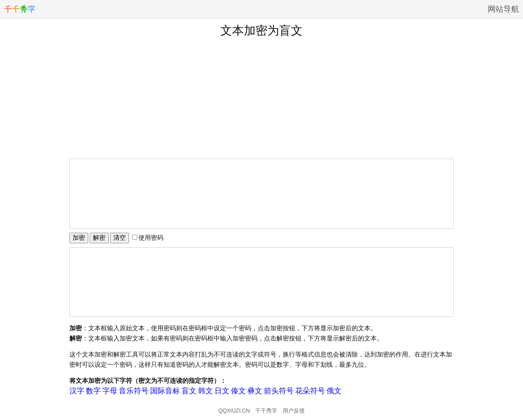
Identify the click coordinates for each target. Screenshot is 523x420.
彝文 (255, 391)
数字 (93, 391)
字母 (110, 391)
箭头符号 (279, 391)
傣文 (238, 391)
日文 (222, 391)
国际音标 (165, 391)
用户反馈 (294, 411)
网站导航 (503, 9)
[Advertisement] (261, 98)
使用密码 (148, 238)
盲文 (189, 391)
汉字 (77, 391)
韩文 (205, 391)
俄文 (334, 391)
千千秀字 (266, 411)
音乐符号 (134, 391)
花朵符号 (310, 391)
